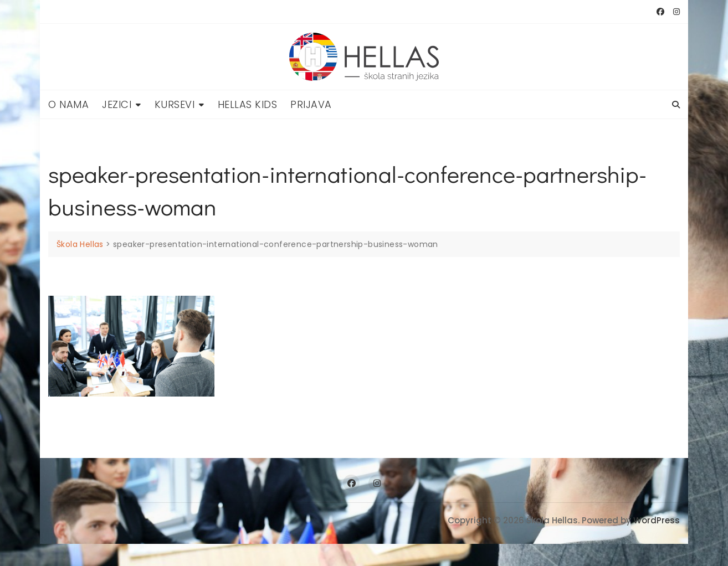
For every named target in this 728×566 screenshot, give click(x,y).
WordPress (657, 520)
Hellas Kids (248, 104)
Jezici (117, 104)
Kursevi (175, 104)
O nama (68, 104)
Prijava (311, 104)
